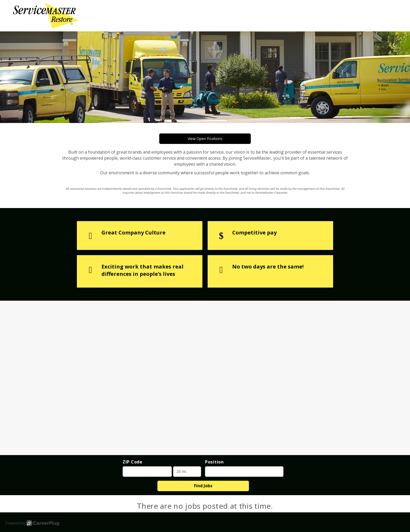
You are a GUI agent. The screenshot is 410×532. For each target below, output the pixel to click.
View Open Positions (205, 139)
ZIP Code (133, 462)
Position (214, 462)
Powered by (32, 523)
